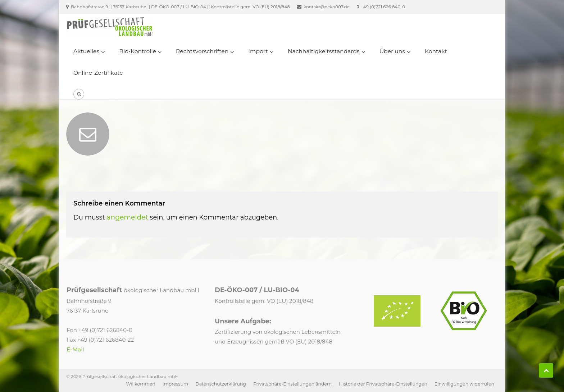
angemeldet (127, 217)
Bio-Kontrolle (138, 51)
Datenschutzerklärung (221, 384)
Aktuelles (86, 51)
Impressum (176, 384)
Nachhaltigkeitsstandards (324, 51)
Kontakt (436, 51)
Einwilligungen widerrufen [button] (464, 384)
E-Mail (75, 349)
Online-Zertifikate (98, 73)
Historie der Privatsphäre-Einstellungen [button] (383, 384)
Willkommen (141, 384)
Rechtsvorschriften (202, 51)
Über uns (392, 51)
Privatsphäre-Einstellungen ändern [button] (292, 384)
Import (258, 51)
